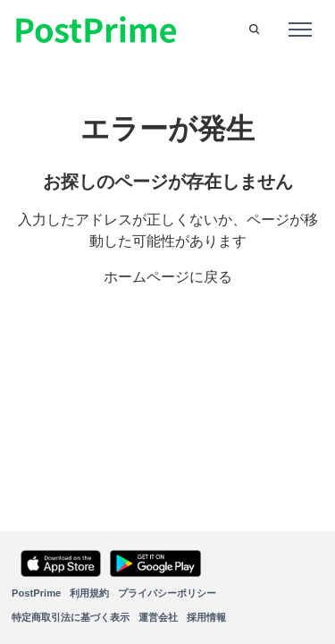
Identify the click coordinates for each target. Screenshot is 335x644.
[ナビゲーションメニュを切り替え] (300, 30)
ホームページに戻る (168, 277)
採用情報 (206, 617)
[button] (254, 30)
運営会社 (158, 617)
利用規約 (89, 593)
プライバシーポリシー (167, 593)
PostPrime (36, 593)
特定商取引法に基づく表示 (71, 617)
